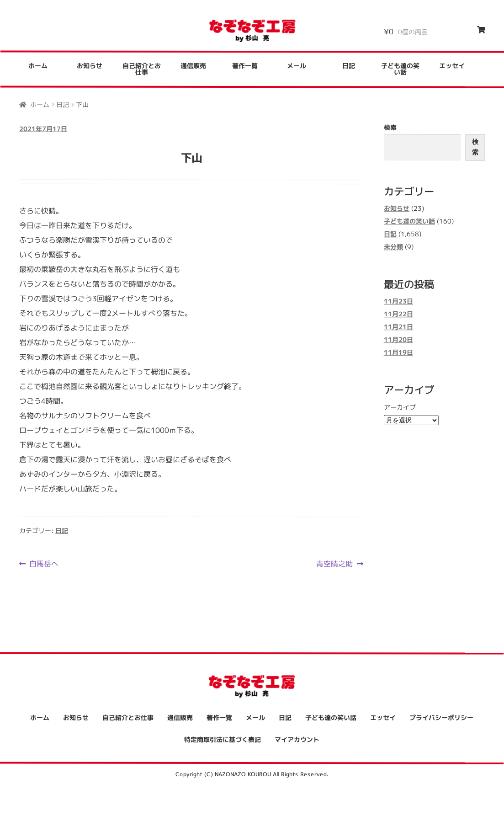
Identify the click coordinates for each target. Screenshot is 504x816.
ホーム (38, 66)
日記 (349, 66)
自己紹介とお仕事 (142, 69)
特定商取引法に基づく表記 (223, 739)
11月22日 (398, 314)
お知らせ (90, 66)
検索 (390, 127)
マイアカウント (297, 739)
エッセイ (452, 66)
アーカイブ (400, 407)
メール (297, 66)
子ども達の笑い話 (400, 69)
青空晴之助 (334, 564)
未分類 (393, 247)
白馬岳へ (44, 564)
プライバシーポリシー (441, 717)
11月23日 (398, 301)
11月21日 (398, 327)
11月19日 (398, 353)
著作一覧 (245, 66)
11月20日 (398, 340)
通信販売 (193, 66)
